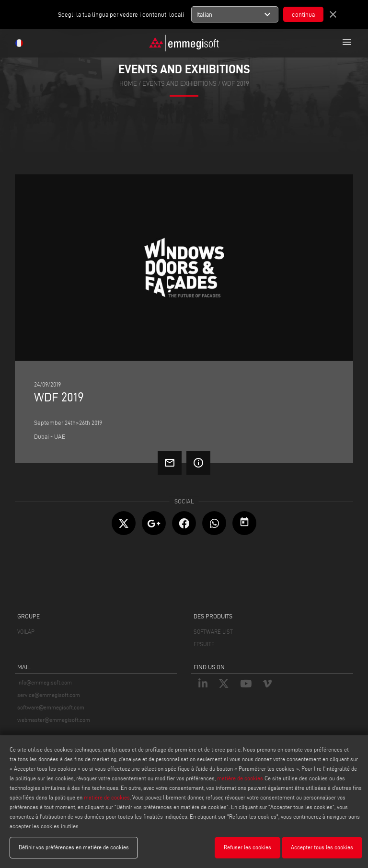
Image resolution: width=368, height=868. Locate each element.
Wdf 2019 (236, 83)
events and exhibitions (179, 83)
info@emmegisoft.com (45, 682)
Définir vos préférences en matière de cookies (74, 847)
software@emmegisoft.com (51, 707)
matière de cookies (240, 778)
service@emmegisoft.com (49, 695)
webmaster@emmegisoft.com (54, 720)
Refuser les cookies (247, 847)
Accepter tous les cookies (322, 847)
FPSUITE (204, 644)
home (128, 83)
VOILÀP (26, 632)
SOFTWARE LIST (213, 632)
